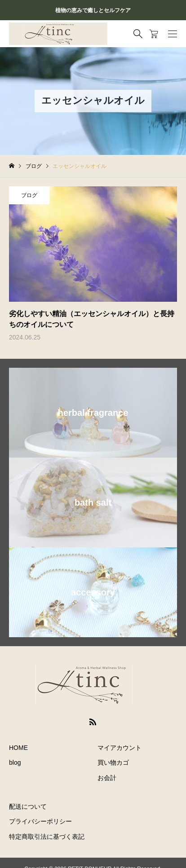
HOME (18, 748)
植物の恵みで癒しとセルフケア (93, 10)
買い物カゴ (113, 762)
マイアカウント (120, 748)
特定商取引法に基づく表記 (47, 837)
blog (15, 762)
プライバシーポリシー (40, 821)
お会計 (107, 778)
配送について (28, 806)
